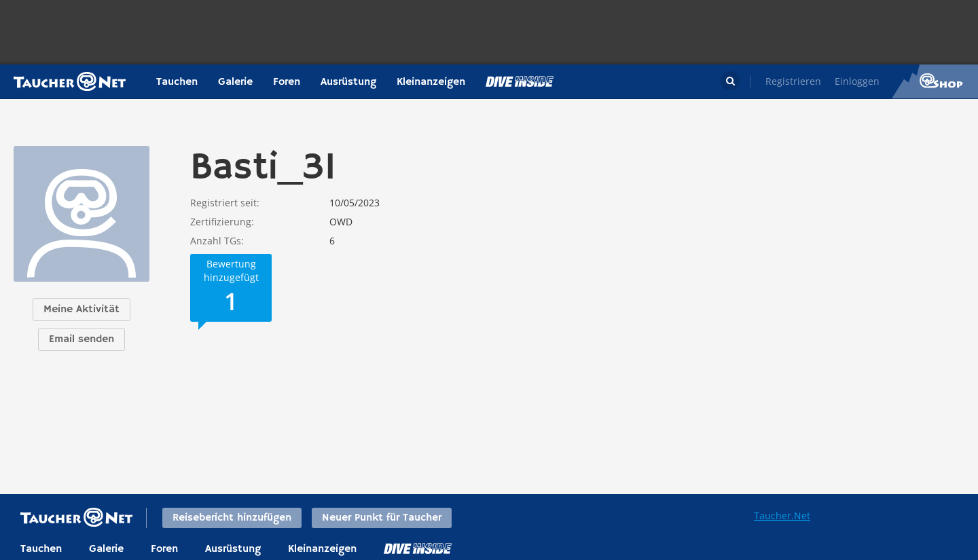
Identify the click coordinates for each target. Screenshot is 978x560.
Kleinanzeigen (431, 82)
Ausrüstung (348, 82)
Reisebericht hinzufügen (232, 518)
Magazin (520, 81)
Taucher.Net (782, 516)
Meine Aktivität (81, 310)
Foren (287, 82)
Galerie (235, 82)
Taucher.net (70, 81)
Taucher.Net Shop (935, 81)
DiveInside (418, 548)
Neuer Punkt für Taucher (382, 518)
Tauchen (177, 82)
